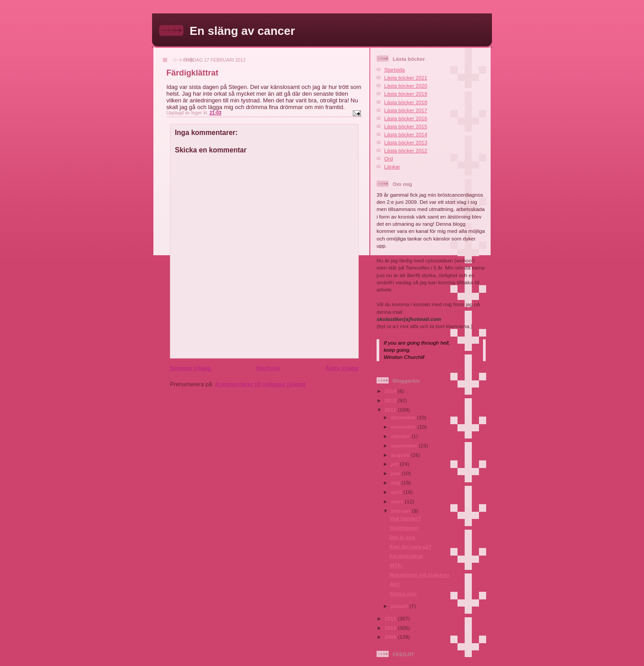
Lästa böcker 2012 (406, 150)
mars (398, 501)
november (404, 427)
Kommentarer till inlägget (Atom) (260, 384)
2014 (391, 391)
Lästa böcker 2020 (406, 86)
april (397, 492)
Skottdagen (404, 528)
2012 (391, 410)
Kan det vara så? (411, 546)
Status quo (403, 593)
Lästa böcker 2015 (406, 126)
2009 (391, 637)
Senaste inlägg (191, 368)
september (405, 445)
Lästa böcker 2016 (406, 118)
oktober (401, 436)
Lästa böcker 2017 (406, 110)
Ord (388, 158)
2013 (391, 400)
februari (401, 511)
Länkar (392, 166)
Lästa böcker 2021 (406, 78)
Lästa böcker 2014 (406, 134)
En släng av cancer (242, 31)
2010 (391, 628)
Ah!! (395, 584)
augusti (401, 455)
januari (400, 606)
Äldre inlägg (342, 368)
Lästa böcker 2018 (406, 102)
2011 (391, 618)
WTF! (396, 565)
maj (396, 483)
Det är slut (402, 537)
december (404, 417)
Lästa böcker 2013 (406, 142)
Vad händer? (405, 518)
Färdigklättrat (406, 556)
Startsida (268, 368)
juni (396, 473)
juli (395, 464)
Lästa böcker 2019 (406, 94)
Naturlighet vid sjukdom (419, 575)
